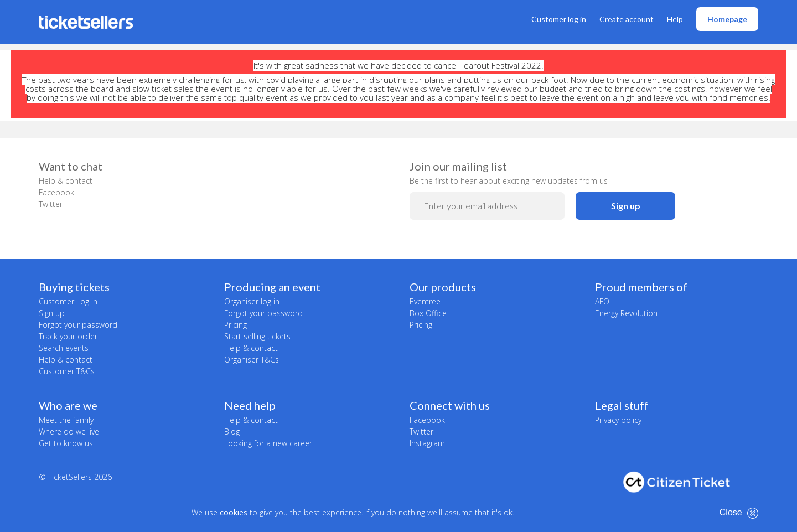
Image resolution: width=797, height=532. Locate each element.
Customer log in (559, 19)
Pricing (236, 325)
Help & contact (66, 181)
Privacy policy (618, 420)
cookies (234, 512)
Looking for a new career (268, 443)
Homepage (727, 19)
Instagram (427, 443)
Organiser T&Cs (252, 360)
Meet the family (66, 420)
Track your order (68, 336)
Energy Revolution (626, 313)
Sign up (626, 206)
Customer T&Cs (67, 371)
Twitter (51, 204)
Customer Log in (68, 301)
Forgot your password (78, 325)
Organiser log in (252, 301)
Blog (232, 432)
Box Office (428, 313)
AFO (602, 301)
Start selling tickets (257, 336)
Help (675, 19)
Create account (627, 19)
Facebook (56, 192)
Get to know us (66, 443)
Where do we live (69, 432)
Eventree (425, 301)
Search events (64, 348)
